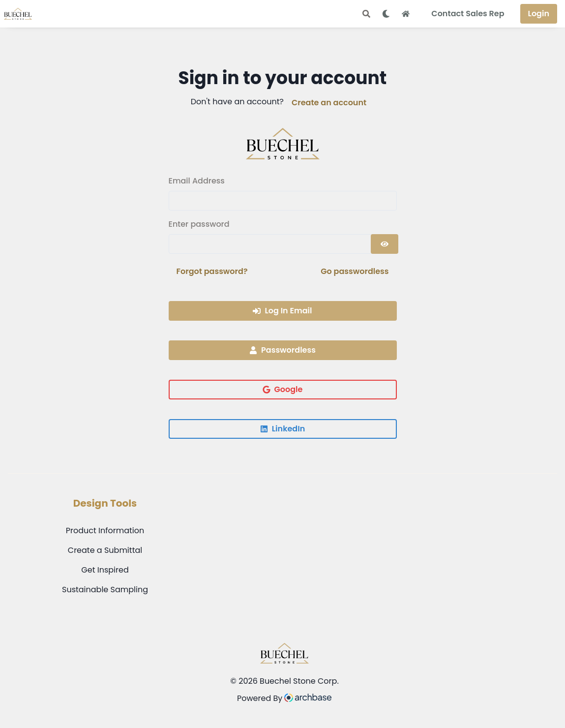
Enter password (199, 224)
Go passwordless (355, 271)
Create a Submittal (105, 550)
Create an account (329, 103)
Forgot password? (212, 271)
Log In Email (282, 311)
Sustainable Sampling (105, 590)
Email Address (197, 181)
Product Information (105, 531)
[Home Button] (406, 14)
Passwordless (282, 350)
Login (539, 14)
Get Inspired (105, 570)
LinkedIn (282, 429)
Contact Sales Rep (468, 14)
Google (283, 389)
